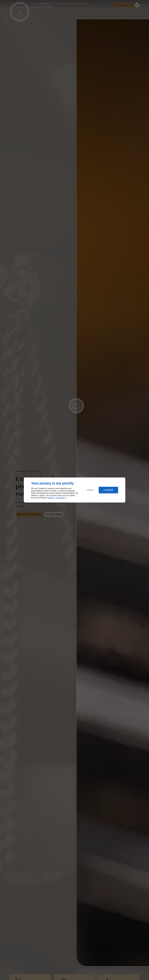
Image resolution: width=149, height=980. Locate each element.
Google (50, 498)
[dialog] (75, 490)
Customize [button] (90, 490)
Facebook (60, 498)
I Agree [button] (108, 490)
